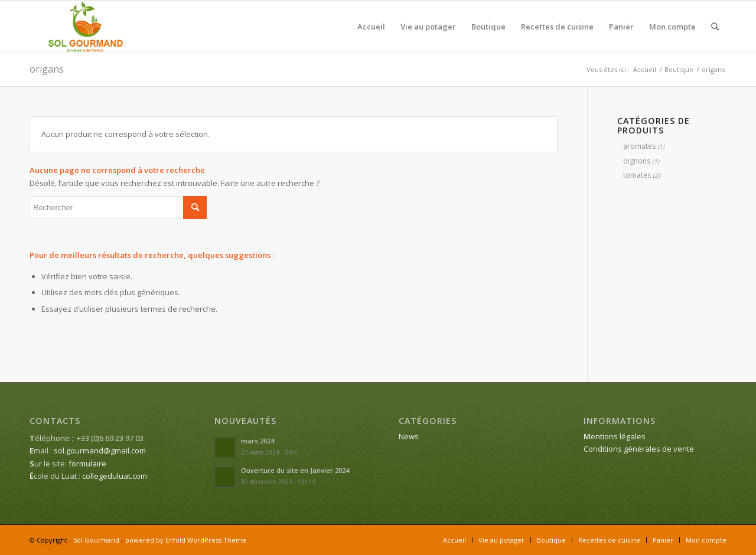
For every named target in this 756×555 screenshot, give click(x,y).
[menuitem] (371, 27)
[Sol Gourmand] (86, 27)
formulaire (87, 463)
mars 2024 (258, 441)
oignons (637, 161)
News (409, 436)
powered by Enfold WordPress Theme (186, 540)
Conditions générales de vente (639, 449)
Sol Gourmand (96, 540)
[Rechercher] (715, 27)
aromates (639, 146)
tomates (637, 175)
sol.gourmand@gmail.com (100, 450)
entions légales (615, 436)
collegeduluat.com (115, 476)
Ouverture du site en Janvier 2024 (295, 470)
